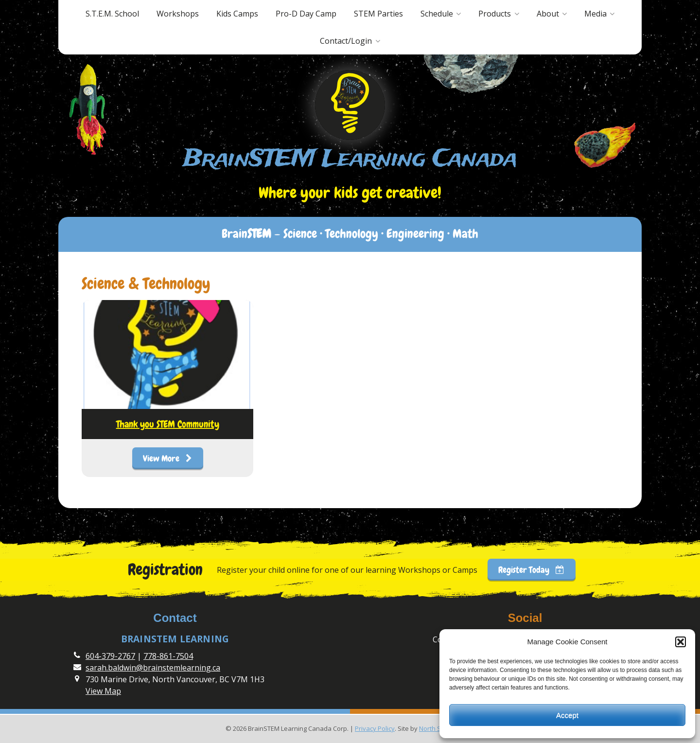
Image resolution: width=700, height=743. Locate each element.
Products (495, 14)
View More (167, 458)
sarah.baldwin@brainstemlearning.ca (153, 668)
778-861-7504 (168, 656)
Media (595, 14)
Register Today (531, 570)
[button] (681, 642)
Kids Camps (237, 14)
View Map (103, 691)
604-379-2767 (110, 656)
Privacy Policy (375, 728)
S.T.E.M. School (112, 14)
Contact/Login (346, 41)
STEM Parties (378, 14)
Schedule (437, 14)
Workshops (178, 14)
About (548, 14)
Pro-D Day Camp (306, 14)
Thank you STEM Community (168, 424)
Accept (567, 715)
